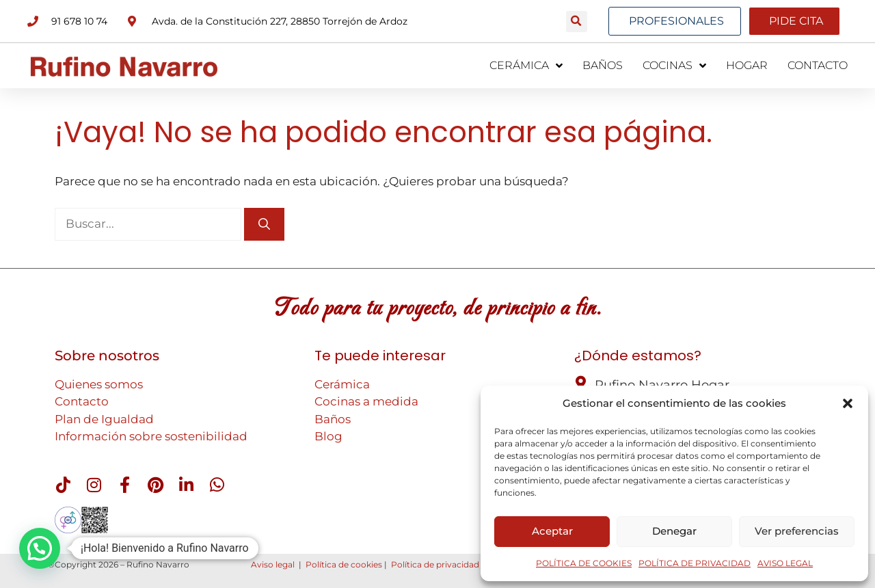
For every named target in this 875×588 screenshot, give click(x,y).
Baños (333, 419)
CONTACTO (818, 65)
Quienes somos (99, 384)
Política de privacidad (435, 564)
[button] (848, 403)
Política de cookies (344, 564)
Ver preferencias (797, 531)
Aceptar (552, 531)
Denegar (674, 531)
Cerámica (342, 384)
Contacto (82, 401)
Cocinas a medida (366, 401)
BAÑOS (603, 65)
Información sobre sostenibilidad (151, 436)
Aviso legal (273, 564)
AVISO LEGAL (785, 563)
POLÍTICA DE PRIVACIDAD (695, 563)
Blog (328, 436)
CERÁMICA (526, 66)
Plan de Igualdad (104, 419)
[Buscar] (264, 224)
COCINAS (674, 66)
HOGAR (747, 65)
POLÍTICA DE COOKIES (584, 563)
